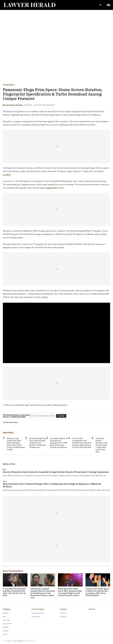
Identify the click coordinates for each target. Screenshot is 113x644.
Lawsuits (6, 631)
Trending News (9, 85)
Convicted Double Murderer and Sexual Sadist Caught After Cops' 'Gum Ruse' (101, 445)
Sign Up (61, 416)
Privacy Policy (36, 617)
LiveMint (7, 175)
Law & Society (7, 624)
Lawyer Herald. (18, 641)
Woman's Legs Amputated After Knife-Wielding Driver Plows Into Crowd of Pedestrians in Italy (16, 444)
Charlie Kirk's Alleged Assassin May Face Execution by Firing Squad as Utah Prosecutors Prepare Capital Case (43, 593)
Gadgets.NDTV (51, 188)
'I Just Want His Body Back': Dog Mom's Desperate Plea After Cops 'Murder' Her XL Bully (15, 592)
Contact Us (63, 617)
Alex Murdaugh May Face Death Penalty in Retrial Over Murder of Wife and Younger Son (38, 443)
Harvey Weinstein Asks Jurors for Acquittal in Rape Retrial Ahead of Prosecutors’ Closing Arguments (56, 472)
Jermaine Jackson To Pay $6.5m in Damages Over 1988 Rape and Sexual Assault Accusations (59, 443)
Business (6, 627)
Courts (5, 634)
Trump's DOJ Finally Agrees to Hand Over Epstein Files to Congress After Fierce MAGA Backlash (97, 592)
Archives (6, 613)
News (5, 469)
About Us (63, 613)
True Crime (6, 620)
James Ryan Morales (14, 105)
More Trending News (13, 571)
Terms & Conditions (38, 613)
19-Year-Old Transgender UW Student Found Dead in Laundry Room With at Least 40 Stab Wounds (82, 443)
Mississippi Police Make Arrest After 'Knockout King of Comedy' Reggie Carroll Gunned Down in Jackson (70, 592)
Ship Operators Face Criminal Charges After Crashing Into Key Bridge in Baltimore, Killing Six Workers (52, 485)
